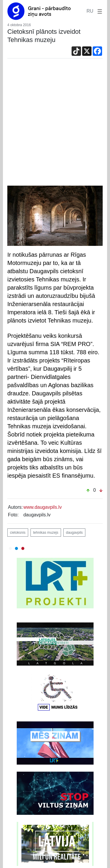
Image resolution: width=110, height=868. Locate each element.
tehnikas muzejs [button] (46, 533)
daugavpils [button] (74, 533)
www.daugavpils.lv (43, 507)
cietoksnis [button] (18, 533)
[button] (99, 11)
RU (90, 11)
